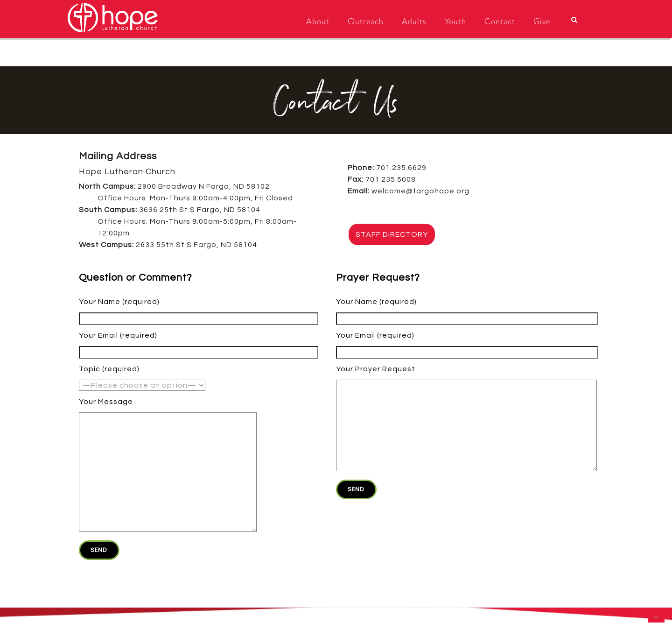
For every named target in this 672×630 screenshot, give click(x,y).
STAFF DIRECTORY (392, 234)
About (318, 21)
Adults (414, 21)
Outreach (366, 21)
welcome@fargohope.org (420, 191)
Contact (500, 21)
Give (542, 21)
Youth (455, 21)
